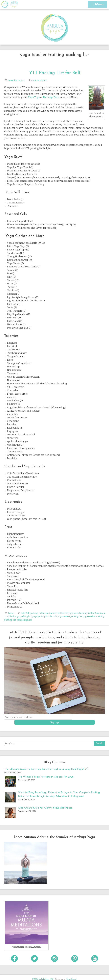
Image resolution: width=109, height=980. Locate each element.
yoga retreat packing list (70, 616)
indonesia (44, 613)
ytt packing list (24, 620)
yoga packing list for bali (45, 616)
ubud (11, 616)
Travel (11, 613)
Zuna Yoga (34, 97)
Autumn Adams (39, 80)
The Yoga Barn (51, 97)
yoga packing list (23, 616)
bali (23, 613)
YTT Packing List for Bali (55, 73)
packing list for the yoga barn (64, 613)
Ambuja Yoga (5, 4)
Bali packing (32, 613)
